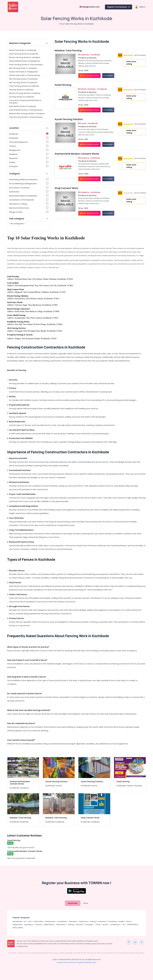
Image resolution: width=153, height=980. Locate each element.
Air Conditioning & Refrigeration (29, 184)
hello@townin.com (90, 7)
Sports (105, 925)
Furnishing (112, 921)
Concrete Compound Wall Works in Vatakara (25, 102)
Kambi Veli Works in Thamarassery (25, 75)
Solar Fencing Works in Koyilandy (24, 54)
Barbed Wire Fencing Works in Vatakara (27, 113)
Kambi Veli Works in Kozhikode (23, 50)
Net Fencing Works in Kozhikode (23, 79)
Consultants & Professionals (29, 200)
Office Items (61, 925)
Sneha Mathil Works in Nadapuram (25, 61)
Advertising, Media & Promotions (29, 179)
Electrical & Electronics (29, 208)
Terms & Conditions (77, 962)
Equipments (17, 925)
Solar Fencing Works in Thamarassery (26, 65)
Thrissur (29, 146)
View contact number (89, 76)
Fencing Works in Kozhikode (22, 97)
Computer (89, 925)
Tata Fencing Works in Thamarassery (26, 117)
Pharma (38, 925)
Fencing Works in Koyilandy (21, 90)
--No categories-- (17, 224)
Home (62, 24)
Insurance (102, 921)
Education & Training (29, 204)
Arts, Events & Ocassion (29, 188)
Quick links (73, 903)
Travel (98, 925)
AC (25, 921)
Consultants (62, 921)
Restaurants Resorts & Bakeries (29, 196)
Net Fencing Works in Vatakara (23, 68)
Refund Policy (91, 962)
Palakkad (29, 154)
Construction (115, 925)
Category (29, 174)
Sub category (29, 219)
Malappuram (29, 150)
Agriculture (29, 925)
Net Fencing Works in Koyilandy (23, 82)
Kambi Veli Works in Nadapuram (24, 72)
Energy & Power (29, 212)
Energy (93, 921)
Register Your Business (119, 7)
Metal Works (49, 925)
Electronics (84, 921)
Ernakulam (29, 138)
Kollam (29, 162)
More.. (94, 66)
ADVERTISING (132, 925)
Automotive (29, 192)
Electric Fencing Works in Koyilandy (25, 93)
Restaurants (50, 921)
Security (79, 925)
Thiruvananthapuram (29, 142)
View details (108, 76)
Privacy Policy (62, 962)
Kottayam (29, 166)
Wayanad (29, 158)
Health (121, 921)
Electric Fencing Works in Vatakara (25, 57)
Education (73, 921)
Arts (30, 921)
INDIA (140, 7)
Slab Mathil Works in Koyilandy (23, 106)
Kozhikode (29, 134)
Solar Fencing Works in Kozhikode (24, 86)
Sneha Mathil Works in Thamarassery (26, 110)
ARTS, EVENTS (18, 928)
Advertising (17, 921)
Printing (71, 925)
